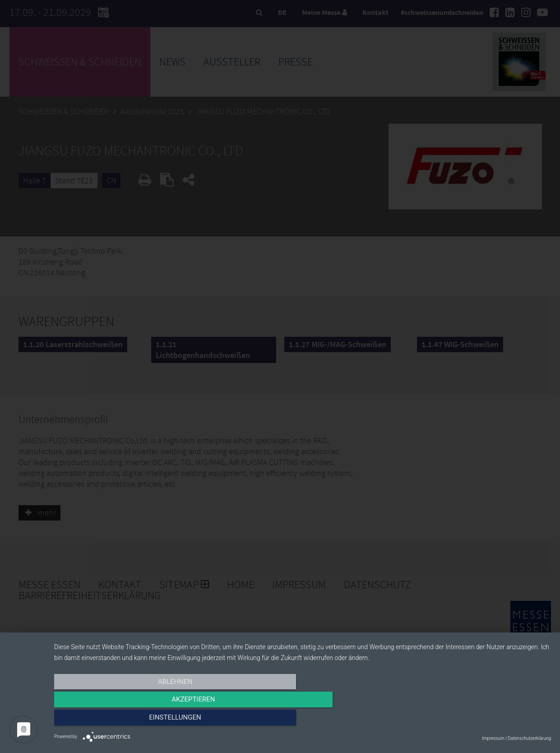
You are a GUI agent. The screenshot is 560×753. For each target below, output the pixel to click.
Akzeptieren (302, 720)
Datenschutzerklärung (529, 738)
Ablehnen (129, 720)
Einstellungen (476, 720)
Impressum (493, 738)
